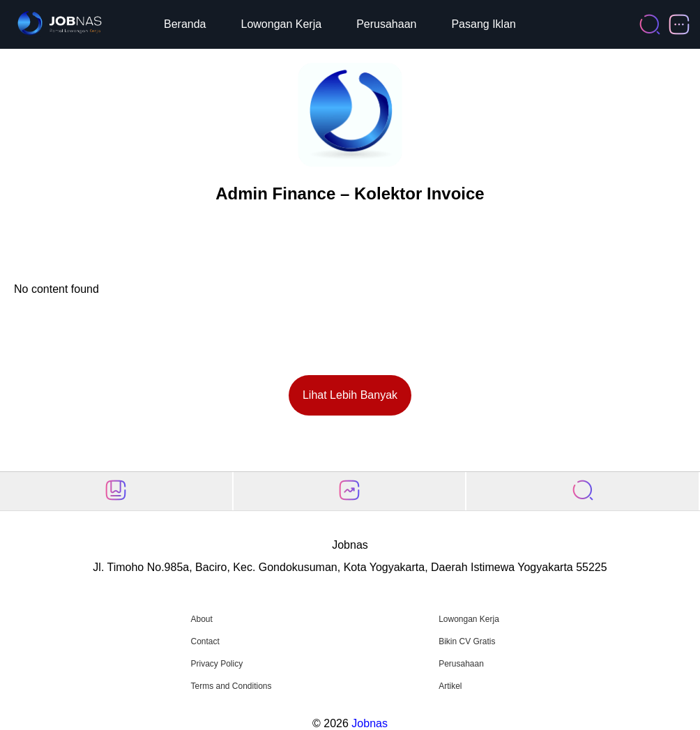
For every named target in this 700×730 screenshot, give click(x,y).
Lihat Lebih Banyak (350, 395)
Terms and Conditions (231, 686)
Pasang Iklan (484, 24)
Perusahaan (386, 24)
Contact (205, 641)
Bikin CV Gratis (467, 641)
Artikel (450, 686)
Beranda (185, 24)
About (201, 619)
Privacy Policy (216, 664)
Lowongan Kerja (282, 24)
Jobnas (370, 723)
